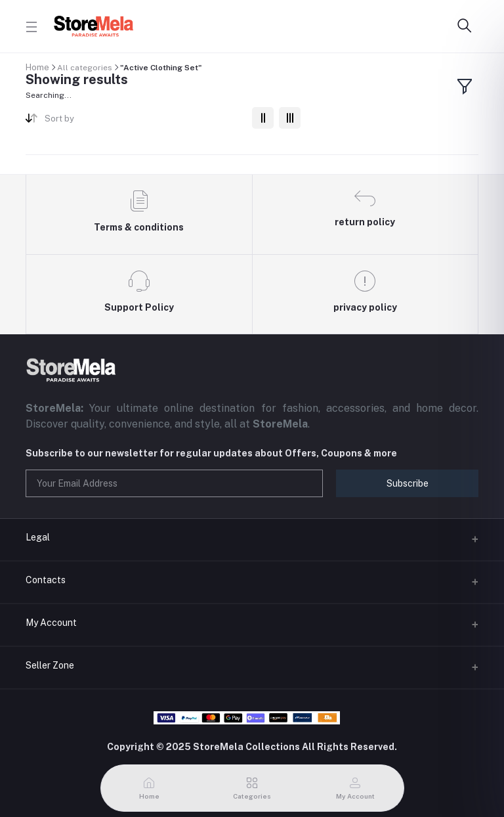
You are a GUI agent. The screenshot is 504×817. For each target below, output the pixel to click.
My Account (51, 623)
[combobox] (143, 121)
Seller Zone (50, 665)
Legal (38, 537)
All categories (85, 68)
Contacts (46, 580)
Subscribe (408, 483)
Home (37, 67)
